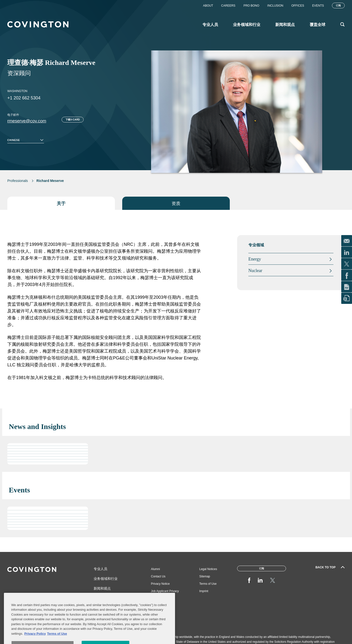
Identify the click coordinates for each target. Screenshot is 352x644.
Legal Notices (208, 569)
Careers (228, 6)
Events (318, 6)
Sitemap (205, 576)
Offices (298, 6)
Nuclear (255, 271)
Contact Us (158, 576)
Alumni (156, 569)
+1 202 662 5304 (24, 98)
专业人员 (100, 569)
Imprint (204, 591)
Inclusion (275, 6)
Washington (17, 91)
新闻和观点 (102, 588)
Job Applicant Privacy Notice (165, 593)
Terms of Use (208, 584)
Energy (255, 259)
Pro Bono (251, 6)
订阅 (338, 6)
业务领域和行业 (106, 579)
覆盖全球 (100, 598)
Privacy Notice (160, 584)
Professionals (18, 181)
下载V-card (73, 120)
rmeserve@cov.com (27, 121)
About (208, 6)
